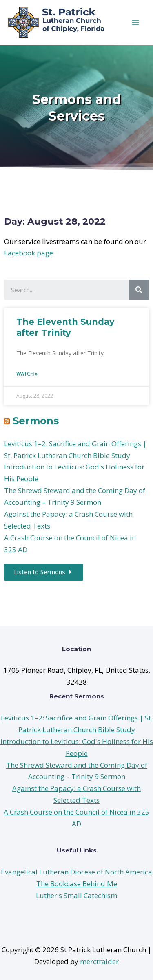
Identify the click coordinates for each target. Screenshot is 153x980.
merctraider (99, 961)
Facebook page (29, 253)
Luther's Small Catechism (76, 895)
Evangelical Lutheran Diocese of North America (76, 872)
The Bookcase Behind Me (77, 884)
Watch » (27, 374)
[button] (44, 572)
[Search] (139, 290)
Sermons (36, 421)
